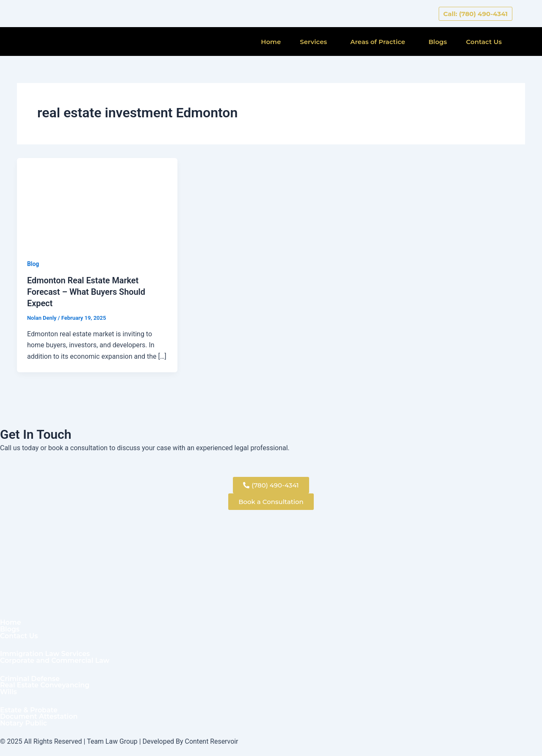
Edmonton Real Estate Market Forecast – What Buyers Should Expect (87, 291)
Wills (8, 692)
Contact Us (484, 42)
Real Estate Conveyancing (45, 685)
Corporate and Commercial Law (55, 660)
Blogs (438, 42)
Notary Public (24, 723)
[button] (315, 42)
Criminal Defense (30, 678)
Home (271, 42)
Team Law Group (112, 741)
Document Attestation (39, 717)
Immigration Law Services (45, 654)
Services (313, 42)
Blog (33, 264)
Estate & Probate (29, 710)
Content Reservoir (212, 741)
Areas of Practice (378, 42)
